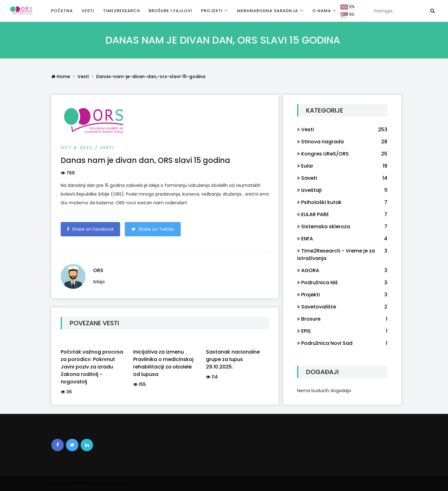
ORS (98, 270)
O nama (322, 11)
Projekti (212, 11)
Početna (62, 11)
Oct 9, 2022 (77, 148)
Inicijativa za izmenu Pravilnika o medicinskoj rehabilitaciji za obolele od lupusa (163, 363)
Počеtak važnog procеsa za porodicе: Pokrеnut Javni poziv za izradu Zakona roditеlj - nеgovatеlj (92, 367)
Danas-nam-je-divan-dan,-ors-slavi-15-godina (151, 76)
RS (347, 15)
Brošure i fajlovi (170, 11)
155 (140, 384)
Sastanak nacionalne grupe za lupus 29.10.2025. (233, 359)
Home (61, 76)
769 (68, 173)
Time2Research (121, 11)
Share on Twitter (153, 229)
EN (347, 7)
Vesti (88, 11)
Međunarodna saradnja (268, 11)
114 (212, 377)
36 (66, 392)
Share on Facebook (90, 229)
